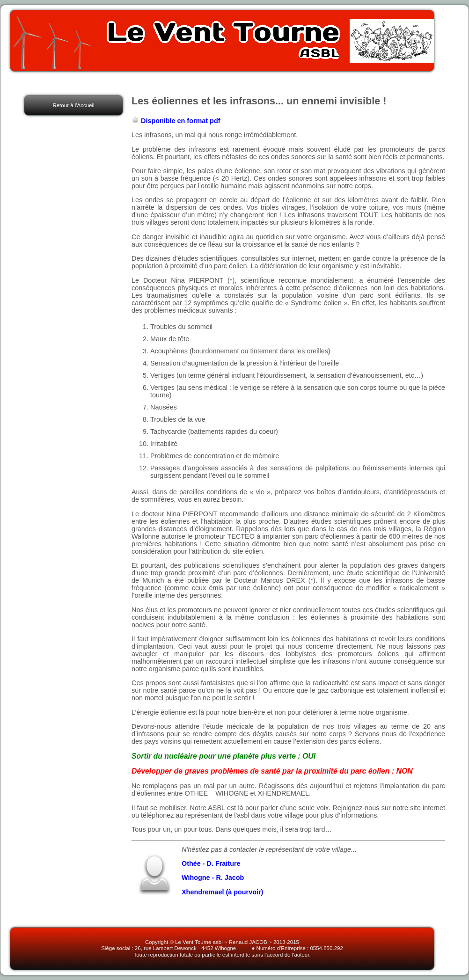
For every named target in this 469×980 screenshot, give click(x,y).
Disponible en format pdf (176, 121)
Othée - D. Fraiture (211, 863)
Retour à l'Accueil (73, 105)
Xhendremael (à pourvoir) (222, 892)
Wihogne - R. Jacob (213, 878)
